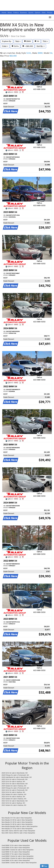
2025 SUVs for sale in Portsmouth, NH (15, 779)
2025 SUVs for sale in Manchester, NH (15, 784)
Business (24, 13)
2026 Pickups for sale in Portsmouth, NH (15, 775)
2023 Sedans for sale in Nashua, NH (14, 799)
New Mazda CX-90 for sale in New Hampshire (17, 824)
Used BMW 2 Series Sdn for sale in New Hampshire (19, 863)
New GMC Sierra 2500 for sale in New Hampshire (18, 833)
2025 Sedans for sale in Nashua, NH (14, 786)
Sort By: (41, 46)
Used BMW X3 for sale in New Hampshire (16, 845)
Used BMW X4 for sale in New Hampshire (16, 860)
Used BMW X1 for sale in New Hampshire (16, 852)
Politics (16, 13)
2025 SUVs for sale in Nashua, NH (13, 782)
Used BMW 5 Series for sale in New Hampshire (18, 856)
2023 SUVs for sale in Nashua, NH (13, 797)
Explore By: (7, 41)
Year (18, 41)
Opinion (38, 13)
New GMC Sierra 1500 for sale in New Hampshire (18, 831)
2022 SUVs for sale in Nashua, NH (13, 803)
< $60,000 (28, 46)
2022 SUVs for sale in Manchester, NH (15, 801)
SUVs (15, 46)
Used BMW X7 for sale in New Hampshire (16, 854)
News (10, 13)
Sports (31, 13)
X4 (37, 41)
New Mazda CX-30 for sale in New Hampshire (17, 822)
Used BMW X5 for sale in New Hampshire (16, 848)
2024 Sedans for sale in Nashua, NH (14, 794)
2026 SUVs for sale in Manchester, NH (15, 773)
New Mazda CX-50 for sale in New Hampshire (17, 820)
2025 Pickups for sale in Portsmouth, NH (15, 788)
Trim (45, 41)
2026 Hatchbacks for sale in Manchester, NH (17, 777)
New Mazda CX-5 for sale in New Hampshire (17, 818)
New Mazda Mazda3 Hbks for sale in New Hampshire (20, 826)
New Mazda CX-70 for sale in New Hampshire (17, 829)
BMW (27, 41)
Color (5, 46)
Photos (50, 13)
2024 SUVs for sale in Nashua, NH (13, 792)
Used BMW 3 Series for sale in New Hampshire (18, 850)
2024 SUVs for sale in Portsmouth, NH (15, 790)
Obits (44, 13)
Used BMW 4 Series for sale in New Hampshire (18, 858)
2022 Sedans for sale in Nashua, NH (14, 805)
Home (4, 13)
